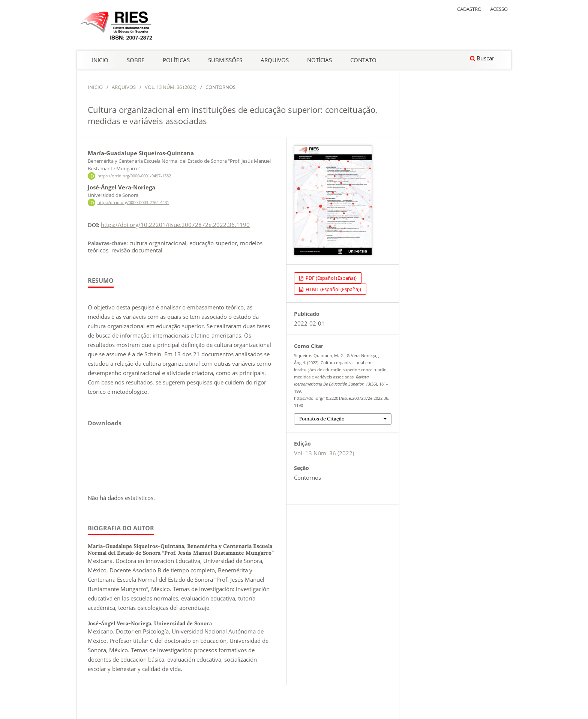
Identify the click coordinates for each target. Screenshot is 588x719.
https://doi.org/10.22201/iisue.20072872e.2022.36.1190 (175, 225)
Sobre (136, 60)
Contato (363, 60)
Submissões (225, 60)
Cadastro (469, 9)
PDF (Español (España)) (331, 278)
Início (95, 87)
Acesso (499, 9)
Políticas (176, 60)
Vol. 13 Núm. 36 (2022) (171, 87)
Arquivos (275, 60)
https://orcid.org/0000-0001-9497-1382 (134, 176)
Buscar (482, 58)
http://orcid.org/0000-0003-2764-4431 (133, 203)
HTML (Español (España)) (333, 289)
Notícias (319, 60)
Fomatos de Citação (322, 419)
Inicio (100, 60)
